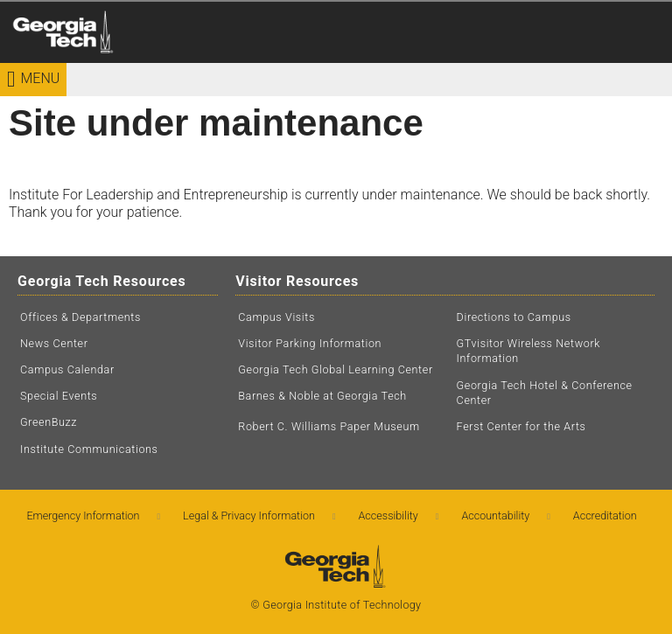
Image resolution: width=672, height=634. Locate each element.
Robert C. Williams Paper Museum (329, 426)
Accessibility (388, 516)
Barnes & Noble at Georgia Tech (322, 396)
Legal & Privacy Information (249, 516)
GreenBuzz (49, 422)
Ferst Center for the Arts (521, 426)
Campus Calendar (67, 369)
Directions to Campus (514, 317)
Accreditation (605, 516)
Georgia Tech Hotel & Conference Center (545, 393)
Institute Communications (89, 449)
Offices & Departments (80, 317)
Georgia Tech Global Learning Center (335, 369)
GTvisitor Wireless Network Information (528, 351)
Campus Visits (276, 317)
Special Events (59, 396)
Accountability (495, 516)
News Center (54, 343)
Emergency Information (83, 516)
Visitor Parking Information (310, 343)
